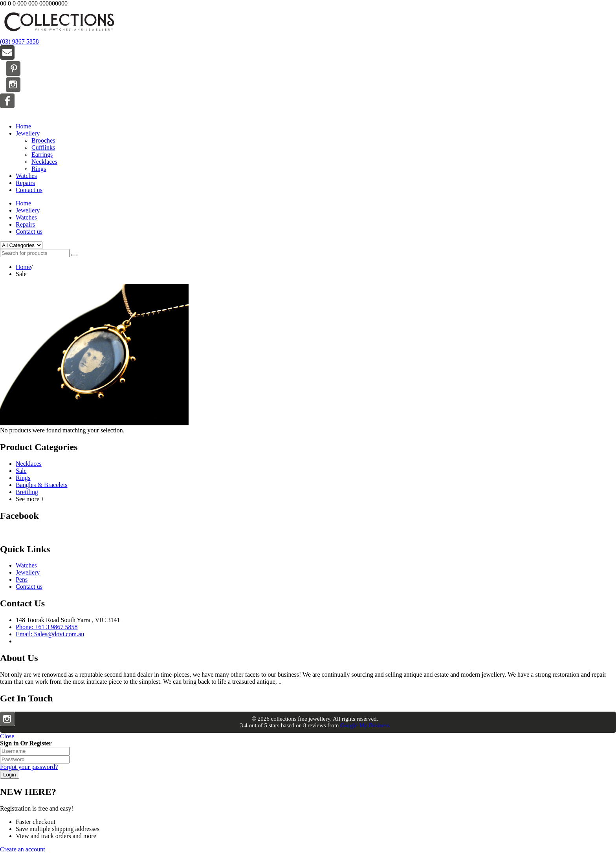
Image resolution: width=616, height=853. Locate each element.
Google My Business (365, 725)
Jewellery (28, 133)
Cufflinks (43, 147)
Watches (26, 176)
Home (23, 126)
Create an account (23, 849)
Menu (7, 113)
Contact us (29, 190)
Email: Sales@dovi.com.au (50, 634)
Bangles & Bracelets (42, 485)
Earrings (42, 155)
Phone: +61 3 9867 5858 (47, 627)
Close (7, 736)
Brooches (43, 140)
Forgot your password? (29, 767)
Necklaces (44, 162)
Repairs (25, 183)
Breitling (27, 492)
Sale (21, 471)
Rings (39, 169)
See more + (30, 499)
